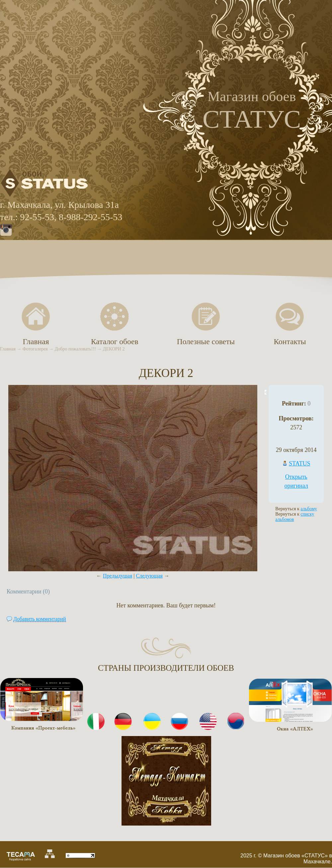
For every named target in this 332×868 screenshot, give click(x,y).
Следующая (149, 576)
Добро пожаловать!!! (75, 349)
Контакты (290, 341)
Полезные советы (206, 341)
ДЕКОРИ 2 (114, 349)
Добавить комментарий (40, 619)
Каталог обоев (115, 341)
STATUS (300, 464)
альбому (309, 509)
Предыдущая (118, 576)
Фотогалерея (35, 349)
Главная (8, 349)
